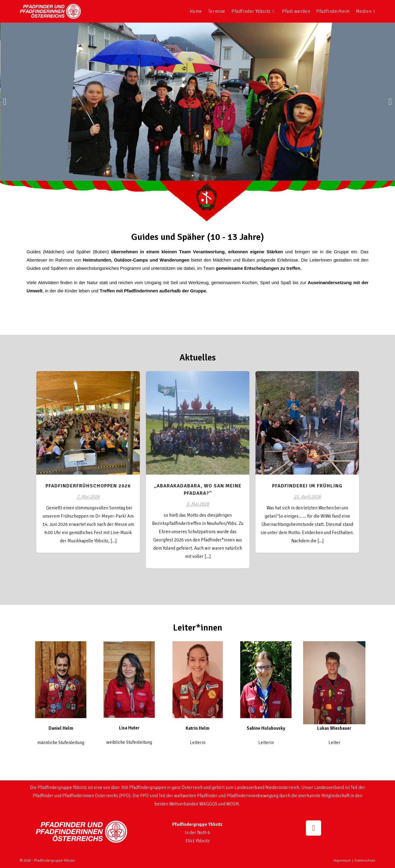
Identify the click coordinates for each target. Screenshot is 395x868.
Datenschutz (365, 861)
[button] (5, 102)
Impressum (342, 861)
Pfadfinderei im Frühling (307, 486)
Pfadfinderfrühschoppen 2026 (88, 486)
